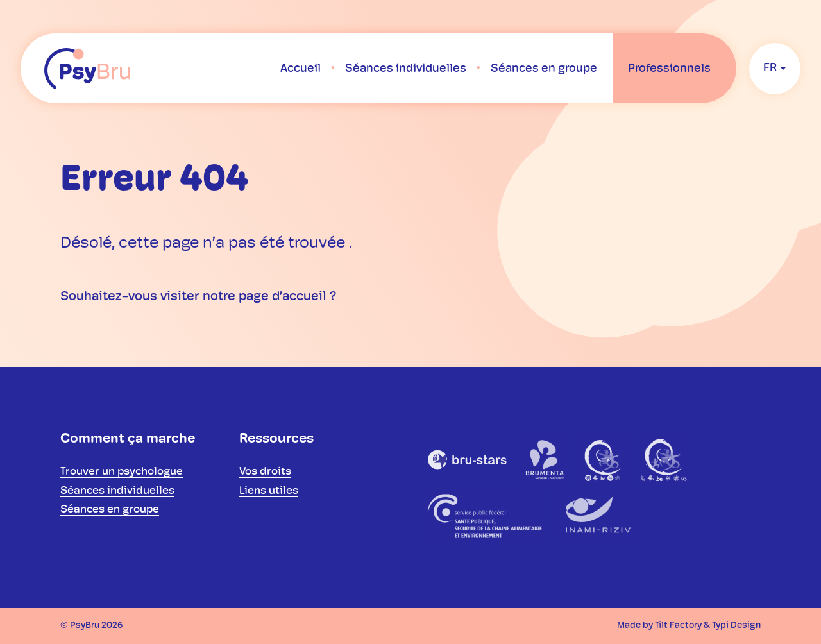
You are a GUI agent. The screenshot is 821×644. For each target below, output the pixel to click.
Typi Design (736, 626)
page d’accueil (283, 297)
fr (770, 68)
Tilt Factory (678, 626)
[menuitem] (300, 69)
